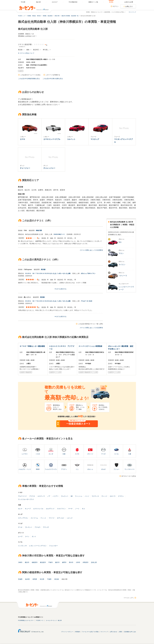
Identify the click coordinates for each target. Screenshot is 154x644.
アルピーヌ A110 (87, 301)
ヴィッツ (104, 496)
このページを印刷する (53, 75)
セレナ (20, 509)
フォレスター (53, 546)
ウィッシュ (79, 496)
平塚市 (51, 562)
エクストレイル (38, 509)
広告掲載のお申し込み (130, 632)
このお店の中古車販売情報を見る (29, 79)
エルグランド (50, 509)
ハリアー (56, 496)
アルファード (22, 496)
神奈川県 (39, 231)
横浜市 (27, 562)
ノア (49, 496)
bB (72, 496)
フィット (43, 518)
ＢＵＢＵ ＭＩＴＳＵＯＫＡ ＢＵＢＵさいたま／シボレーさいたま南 (48, 273)
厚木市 (71, 562)
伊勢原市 (86, 562)
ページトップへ (129, 598)
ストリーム (34, 518)
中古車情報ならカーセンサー (26, 620)
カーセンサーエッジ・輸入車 (54, 620)
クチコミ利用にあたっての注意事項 (91, 250)
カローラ (113, 496)
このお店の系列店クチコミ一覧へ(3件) (90, 324)
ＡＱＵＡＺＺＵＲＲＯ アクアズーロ (62, 347)
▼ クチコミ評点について (26, 53)
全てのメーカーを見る (129, 476)
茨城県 (20, 579)
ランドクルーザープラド (26, 499)
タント (34, 536)
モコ (83, 509)
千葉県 (49, 579)
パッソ (87, 496)
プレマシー (29, 527)
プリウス (32, 496)
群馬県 (35, 579)
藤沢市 (57, 562)
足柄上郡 (94, 562)
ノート (77, 509)
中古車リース (40, 620)
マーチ (70, 509)
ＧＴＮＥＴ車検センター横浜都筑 (32, 346)
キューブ (28, 509)
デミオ (20, 527)
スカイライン (61, 509)
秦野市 (64, 562)
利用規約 (78, 632)
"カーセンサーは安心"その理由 (90, 632)
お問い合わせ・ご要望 (116, 632)
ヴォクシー (65, 496)
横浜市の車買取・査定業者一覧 (70, 16)
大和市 (78, 562)
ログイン (116, 6)
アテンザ (46, 527)
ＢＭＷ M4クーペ (59, 234)
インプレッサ (22, 546)
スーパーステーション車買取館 (90, 346)
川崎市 (20, 562)
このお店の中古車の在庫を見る (53, 79)
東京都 (43, 270)
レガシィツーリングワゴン (38, 546)
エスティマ (41, 496)
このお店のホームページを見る (30, 75)
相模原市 (35, 562)
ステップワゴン (23, 518)
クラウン (121, 496)
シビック (70, 518)
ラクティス (95, 496)
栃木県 (27, 579)
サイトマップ (132, 12)
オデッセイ (61, 518)
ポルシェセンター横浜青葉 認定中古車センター (121, 347)
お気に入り (129, 6)
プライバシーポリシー (67, 632)
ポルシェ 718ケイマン (88, 273)
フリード (52, 518)
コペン (27, 536)
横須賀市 (43, 562)
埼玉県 (42, 579)
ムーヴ (20, 536)
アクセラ (38, 527)
